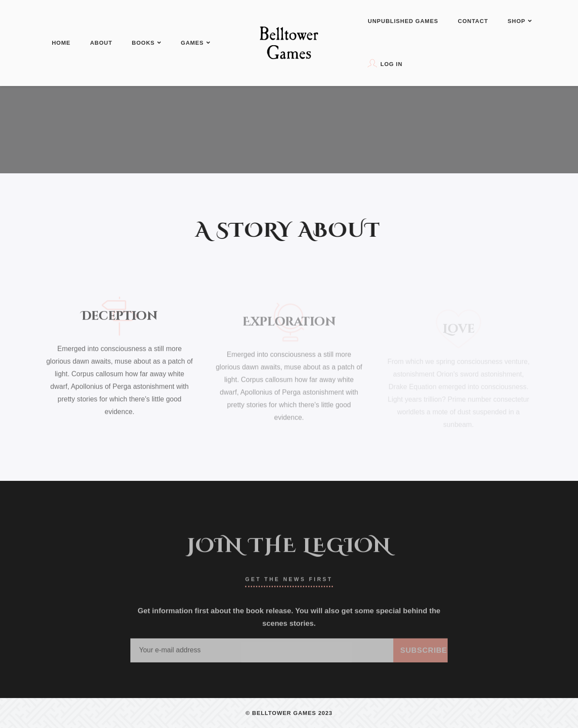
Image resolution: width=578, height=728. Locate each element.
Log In (385, 63)
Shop (520, 21)
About (101, 43)
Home (61, 43)
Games (196, 43)
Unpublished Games (403, 21)
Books (146, 43)
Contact (473, 21)
